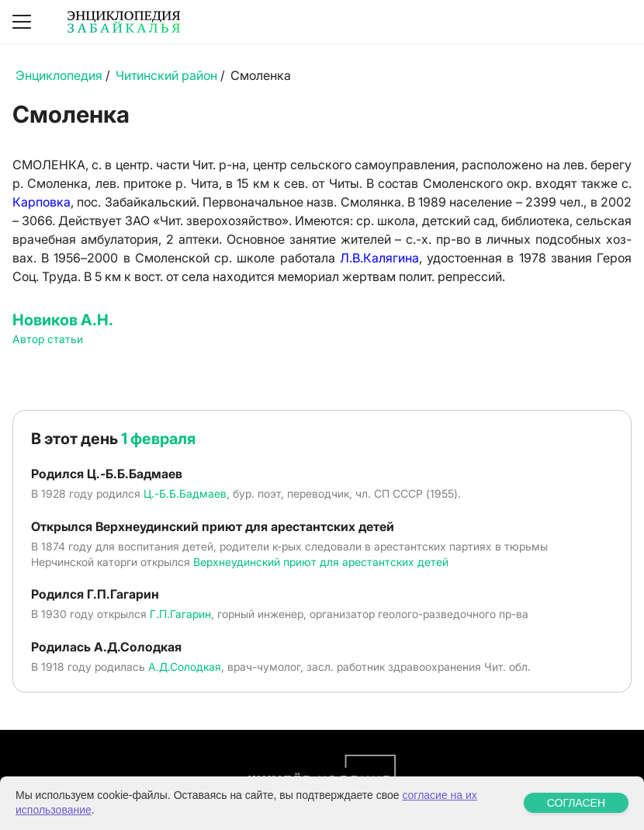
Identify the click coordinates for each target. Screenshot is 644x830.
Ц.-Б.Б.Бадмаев (185, 493)
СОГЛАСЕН (576, 803)
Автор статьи (48, 339)
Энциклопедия (59, 75)
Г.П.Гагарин (180, 614)
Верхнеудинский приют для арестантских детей (321, 562)
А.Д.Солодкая (185, 667)
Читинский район (166, 75)
